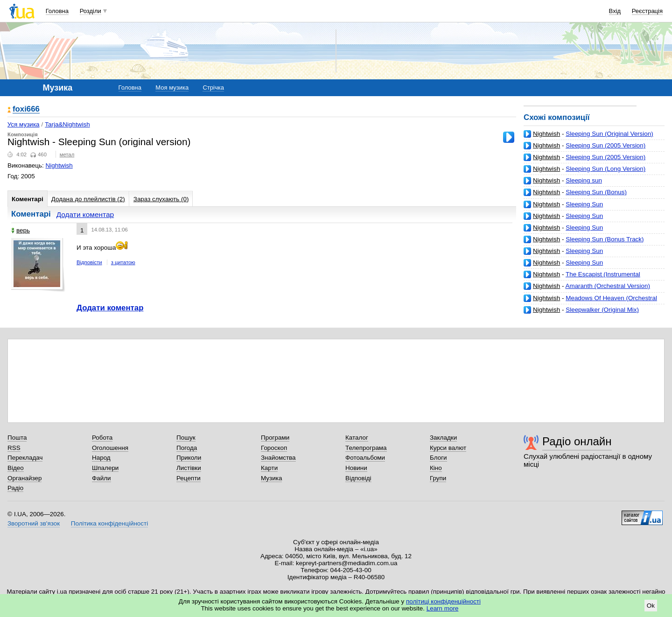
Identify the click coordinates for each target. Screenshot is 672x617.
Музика (271, 478)
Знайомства (278, 458)
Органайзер (24, 478)
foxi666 (26, 109)
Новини (356, 468)
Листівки (189, 468)
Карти (269, 468)
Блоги (438, 458)
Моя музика (172, 88)
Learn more (443, 608)
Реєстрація (647, 11)
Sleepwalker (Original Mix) (602, 310)
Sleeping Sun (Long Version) (605, 169)
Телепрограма (366, 448)
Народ (101, 458)
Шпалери (105, 468)
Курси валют (448, 448)
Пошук (186, 438)
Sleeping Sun (584, 204)
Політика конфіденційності (109, 523)
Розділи (91, 11)
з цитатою (123, 262)
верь (21, 230)
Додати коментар (85, 214)
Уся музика (24, 124)
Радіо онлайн (577, 441)
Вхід (615, 11)
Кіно (436, 468)
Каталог (357, 438)
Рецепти (189, 478)
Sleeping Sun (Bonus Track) (605, 239)
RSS (14, 448)
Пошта (17, 438)
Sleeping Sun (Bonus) (596, 192)
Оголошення (110, 448)
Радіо (15, 488)
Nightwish (546, 134)
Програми (275, 438)
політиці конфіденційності (443, 601)
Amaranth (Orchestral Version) (607, 286)
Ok (651, 606)
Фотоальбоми (365, 458)
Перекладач (25, 458)
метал (67, 154)
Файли (101, 478)
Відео (16, 468)
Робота (102, 438)
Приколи (189, 458)
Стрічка (213, 88)
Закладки (443, 438)
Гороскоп (274, 448)
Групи (438, 478)
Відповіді (358, 478)
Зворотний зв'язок (34, 523)
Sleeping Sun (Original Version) (609, 134)
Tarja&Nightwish (67, 124)
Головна (57, 11)
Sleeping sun (584, 180)
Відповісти (89, 262)
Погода (187, 448)
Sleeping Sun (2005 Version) (605, 145)
